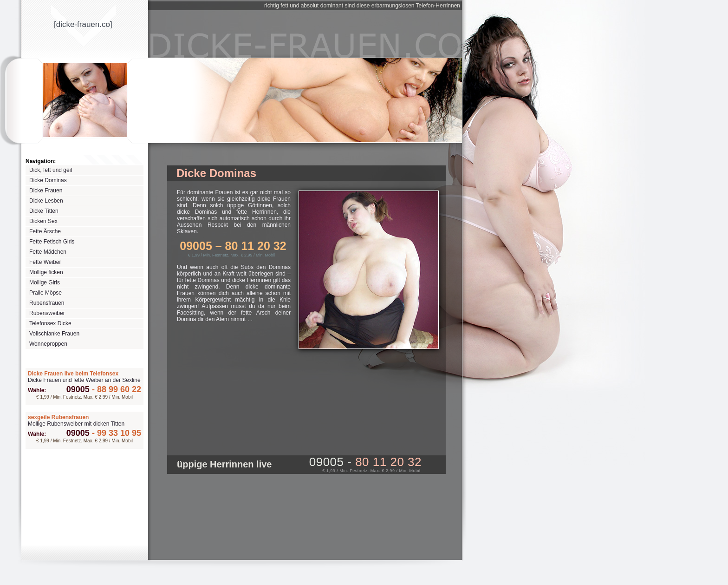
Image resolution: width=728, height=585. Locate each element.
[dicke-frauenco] (83, 24)
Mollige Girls (45, 283)
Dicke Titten (44, 211)
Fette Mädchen (48, 252)
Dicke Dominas (48, 180)
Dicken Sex (43, 221)
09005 (78, 389)
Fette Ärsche (45, 231)
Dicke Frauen (46, 191)
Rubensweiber (47, 313)
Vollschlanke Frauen (54, 334)
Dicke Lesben (46, 201)
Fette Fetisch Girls (52, 242)
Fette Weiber (45, 262)
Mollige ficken (46, 272)
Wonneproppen (48, 344)
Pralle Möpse (45, 293)
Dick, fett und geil (51, 170)
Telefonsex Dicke (50, 323)
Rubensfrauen (47, 303)
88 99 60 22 (115, 389)
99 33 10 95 (115, 433)
